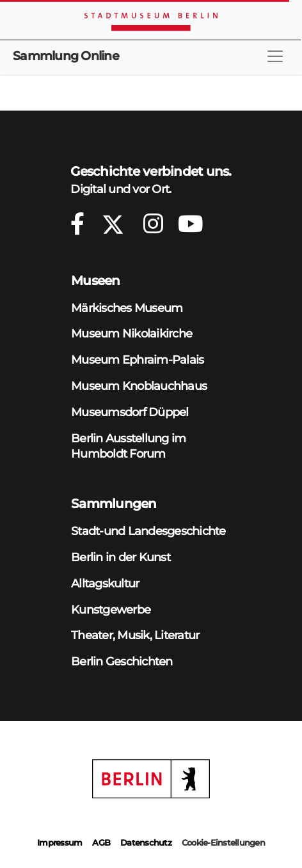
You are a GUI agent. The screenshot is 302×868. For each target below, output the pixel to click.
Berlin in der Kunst (121, 557)
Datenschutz (146, 842)
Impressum (60, 842)
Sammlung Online (66, 56)
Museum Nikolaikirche (131, 333)
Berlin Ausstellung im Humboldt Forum (128, 446)
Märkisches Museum (127, 308)
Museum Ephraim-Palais (137, 360)
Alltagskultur (105, 583)
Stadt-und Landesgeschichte (148, 531)
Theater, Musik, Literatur (135, 635)
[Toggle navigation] (275, 56)
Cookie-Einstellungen (223, 842)
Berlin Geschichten (122, 661)
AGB (101, 842)
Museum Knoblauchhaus (139, 386)
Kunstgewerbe (111, 609)
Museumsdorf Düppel (130, 412)
